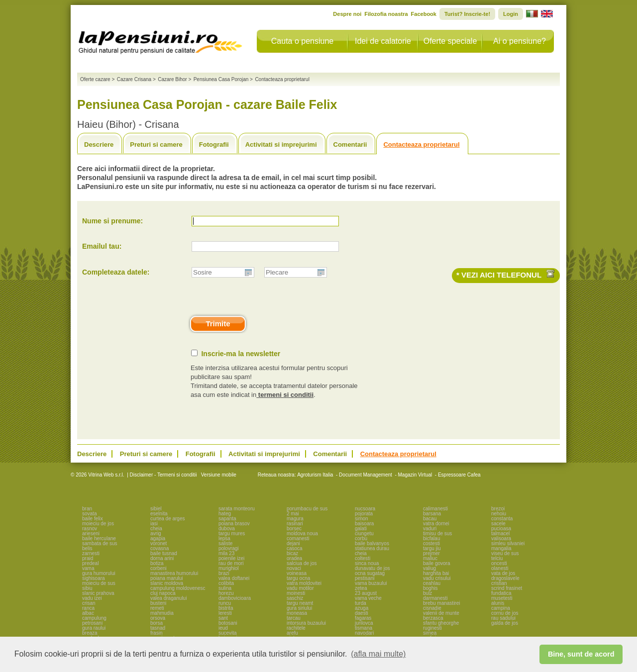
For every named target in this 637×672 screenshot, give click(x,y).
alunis (498, 603)
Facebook (424, 14)
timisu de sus (437, 533)
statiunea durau (372, 548)
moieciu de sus (99, 583)
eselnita (159, 514)
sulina (225, 588)
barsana (432, 514)
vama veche (368, 598)
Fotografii (214, 144)
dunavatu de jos (372, 568)
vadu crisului (437, 578)
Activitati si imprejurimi (281, 144)
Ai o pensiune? (520, 41)
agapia (158, 538)
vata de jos (503, 573)
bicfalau (431, 538)
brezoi (498, 509)
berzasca (433, 618)
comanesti (298, 538)
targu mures (232, 533)
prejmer (431, 553)
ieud (223, 628)
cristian (499, 583)
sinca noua (367, 563)
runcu (225, 603)
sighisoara (94, 578)
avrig (156, 533)
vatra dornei (436, 524)
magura (295, 519)
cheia (156, 528)
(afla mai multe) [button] (378, 654)
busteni (158, 603)
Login (511, 14)
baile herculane (99, 538)
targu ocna (298, 578)
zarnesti (91, 553)
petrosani (92, 623)
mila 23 (226, 553)
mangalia (501, 548)
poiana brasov (234, 524)
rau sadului (503, 618)
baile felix (93, 519)
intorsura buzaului (306, 623)
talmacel (500, 533)
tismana (364, 628)
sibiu (87, 588)
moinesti (296, 593)
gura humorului (99, 573)
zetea (361, 588)
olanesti (500, 568)
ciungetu (364, 533)
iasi (154, 524)
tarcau (294, 618)
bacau (430, 519)
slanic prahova (98, 593)
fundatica (501, 593)
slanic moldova (167, 583)
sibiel (156, 509)
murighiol (229, 568)
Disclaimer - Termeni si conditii (163, 475)
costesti (431, 543)
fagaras (363, 618)
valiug (429, 568)
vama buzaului (371, 583)
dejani (293, 543)
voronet (159, 543)
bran (87, 509)
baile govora (436, 563)
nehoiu (499, 514)
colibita (226, 583)
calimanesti (435, 509)
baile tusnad (164, 553)
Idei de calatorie (383, 41)
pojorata (364, 514)
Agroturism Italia (315, 475)
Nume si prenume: (112, 221)
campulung (94, 618)
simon (362, 519)
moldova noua (302, 533)
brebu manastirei (441, 603)
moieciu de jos (98, 524)
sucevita (228, 633)
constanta (502, 519)
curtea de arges (168, 519)
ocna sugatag (370, 573)
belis (87, 548)
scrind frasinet (507, 588)
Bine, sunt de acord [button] (581, 654)
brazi (224, 573)
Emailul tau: (102, 246)
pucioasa (501, 528)
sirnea (430, 633)
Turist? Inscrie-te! (467, 14)
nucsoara (365, 509)
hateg (225, 514)
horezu (226, 593)
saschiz (295, 598)
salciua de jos (302, 563)
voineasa (297, 573)
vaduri (430, 528)
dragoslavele (505, 578)
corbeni (159, 568)
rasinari (295, 524)
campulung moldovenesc (178, 588)
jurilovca (364, 623)
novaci (294, 568)
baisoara (364, 524)
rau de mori (231, 563)
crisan (89, 603)
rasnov (90, 528)
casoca (295, 548)
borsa (157, 623)
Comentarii (350, 144)
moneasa (297, 613)
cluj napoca (163, 593)
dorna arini (162, 558)
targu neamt (300, 603)
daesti (362, 613)
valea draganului (168, 598)
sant (223, 618)
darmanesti (435, 598)
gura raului (94, 628)
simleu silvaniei (508, 543)
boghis (430, 588)
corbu (361, 538)
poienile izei (231, 558)
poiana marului (167, 578)
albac (88, 613)
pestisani (365, 578)
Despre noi (347, 14)
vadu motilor (300, 588)
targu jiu (432, 548)
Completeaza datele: (116, 272)
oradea (294, 558)
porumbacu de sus (307, 509)
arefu (292, 633)
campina (501, 608)
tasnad (158, 628)
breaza (90, 633)
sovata (89, 514)
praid (88, 558)
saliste (225, 543)
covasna (159, 548)
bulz (427, 593)
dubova (227, 528)
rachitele (296, 628)
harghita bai (436, 573)
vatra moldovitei (304, 583)
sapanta (227, 519)
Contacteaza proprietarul (421, 144)
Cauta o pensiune (302, 41)
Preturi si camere (156, 144)
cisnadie (432, 608)
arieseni (91, 533)
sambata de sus (100, 543)
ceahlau (432, 583)
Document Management (366, 475)
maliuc (430, 558)
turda (361, 603)
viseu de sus (505, 553)
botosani (228, 623)
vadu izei (92, 598)
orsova (158, 618)
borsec (294, 528)
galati (361, 528)
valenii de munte (441, 613)
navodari (364, 633)
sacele (498, 524)
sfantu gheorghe (441, 623)
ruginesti (432, 628)
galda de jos (505, 623)
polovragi (229, 548)
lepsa (224, 538)
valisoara (501, 538)
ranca (88, 608)
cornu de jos (505, 613)
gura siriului (299, 608)
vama (88, 568)
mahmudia (162, 613)
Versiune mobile (218, 475)
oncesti (499, 563)
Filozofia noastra (386, 14)
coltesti (363, 558)
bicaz (292, 553)
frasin (156, 633)
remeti (157, 608)
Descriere (99, 144)
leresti (225, 613)
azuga (362, 608)
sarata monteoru (237, 509)
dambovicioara (235, 598)
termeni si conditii (285, 395)
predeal (90, 563)
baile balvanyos (372, 543)
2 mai (293, 514)
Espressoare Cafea (459, 475)
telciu (497, 558)
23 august (366, 593)
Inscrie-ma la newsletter (241, 354)
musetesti (502, 598)
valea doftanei (234, 578)
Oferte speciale (450, 41)
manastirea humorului (174, 573)
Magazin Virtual (415, 475)
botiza (157, 563)
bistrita (226, 608)
